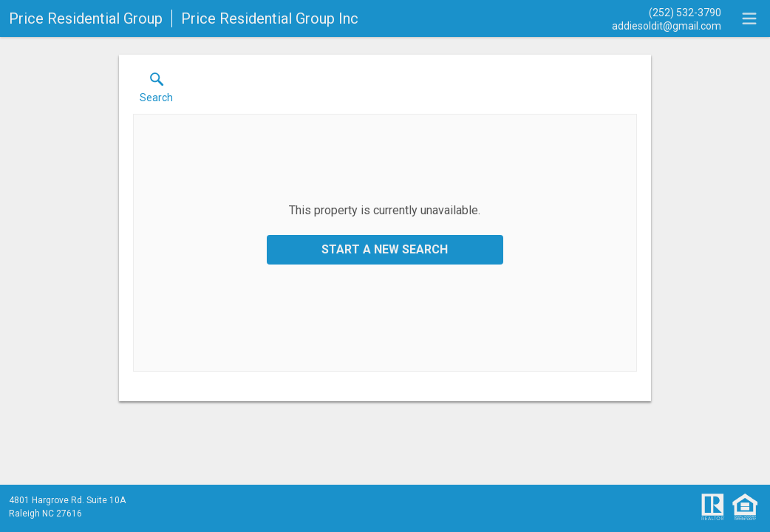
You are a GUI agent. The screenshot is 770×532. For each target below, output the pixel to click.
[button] (156, 91)
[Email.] (667, 25)
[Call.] (667, 12)
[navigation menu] (749, 18)
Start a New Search (385, 249)
